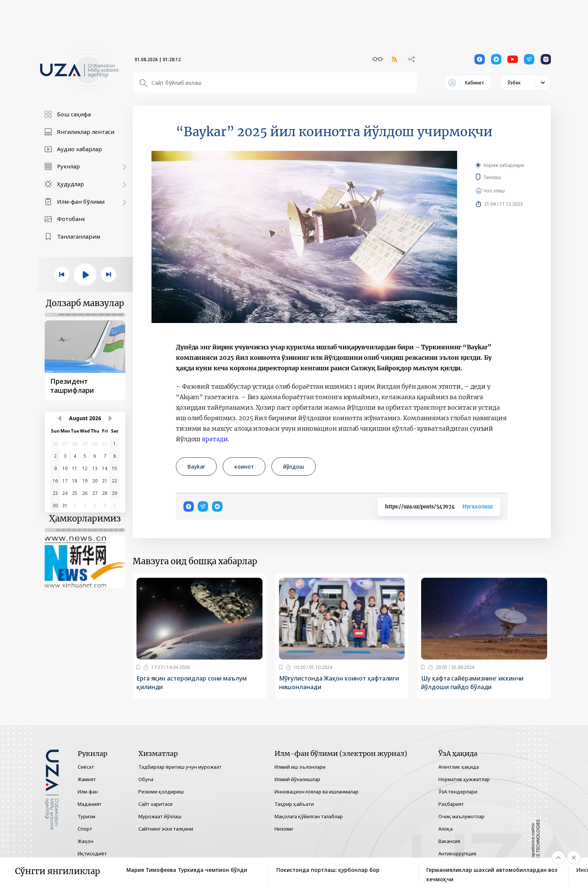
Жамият (87, 779)
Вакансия (449, 841)
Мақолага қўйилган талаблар (309, 816)
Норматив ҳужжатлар (464, 779)
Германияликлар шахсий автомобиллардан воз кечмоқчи (492, 874)
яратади (215, 439)
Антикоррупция (457, 853)
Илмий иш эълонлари (300, 767)
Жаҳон (85, 841)
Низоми (284, 829)
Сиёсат (86, 767)
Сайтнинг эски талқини (166, 829)
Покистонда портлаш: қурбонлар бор (328, 870)
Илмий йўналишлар (297, 779)
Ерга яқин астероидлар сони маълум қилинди (192, 683)
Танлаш (503, 177)
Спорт (85, 829)
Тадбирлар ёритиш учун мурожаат (180, 767)
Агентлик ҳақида (459, 767)
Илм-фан (88, 792)
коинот (244, 467)
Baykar (196, 467)
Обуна (146, 779)
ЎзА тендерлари (458, 792)
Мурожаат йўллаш (160, 816)
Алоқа (445, 829)
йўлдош (294, 467)
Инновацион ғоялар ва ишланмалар (316, 792)
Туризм (86, 816)
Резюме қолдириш (161, 792)
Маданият (90, 804)
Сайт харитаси (155, 804)
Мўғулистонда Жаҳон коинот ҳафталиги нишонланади (339, 683)
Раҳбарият (451, 804)
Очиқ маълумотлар (461, 816)
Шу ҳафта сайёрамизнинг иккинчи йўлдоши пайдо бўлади (472, 683)
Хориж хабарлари (504, 165)
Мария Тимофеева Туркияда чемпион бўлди (187, 870)
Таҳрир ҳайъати (294, 804)
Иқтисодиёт (92, 853)
